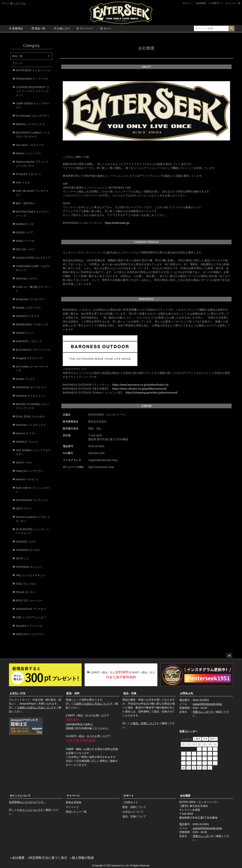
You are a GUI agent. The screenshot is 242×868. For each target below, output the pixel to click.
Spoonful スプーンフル (29, 626)
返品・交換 (130, 693)
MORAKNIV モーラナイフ (31, 387)
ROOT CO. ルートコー (29, 601)
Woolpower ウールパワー (30, 299)
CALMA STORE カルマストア (33, 258)
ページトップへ (229, 656)
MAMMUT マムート (27, 442)
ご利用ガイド (216, 3)
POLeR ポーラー (26, 592)
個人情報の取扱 (83, 858)
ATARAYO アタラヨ (27, 316)
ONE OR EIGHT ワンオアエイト (32, 193)
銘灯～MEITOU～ (26, 203)
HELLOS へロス (25, 249)
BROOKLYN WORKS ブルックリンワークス (32, 406)
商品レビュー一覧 (76, 812)
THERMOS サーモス (28, 550)
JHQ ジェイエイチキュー (30, 575)
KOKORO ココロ (26, 542)
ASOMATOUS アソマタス (31, 609)
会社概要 (185, 796)
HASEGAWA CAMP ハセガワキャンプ (33, 268)
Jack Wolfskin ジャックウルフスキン (33, 452)
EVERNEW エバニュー (29, 567)
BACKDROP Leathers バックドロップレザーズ (33, 135)
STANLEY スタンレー (28, 174)
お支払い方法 (18, 693)
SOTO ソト (22, 558)
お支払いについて (133, 812)
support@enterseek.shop (207, 704)
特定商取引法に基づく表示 (48, 858)
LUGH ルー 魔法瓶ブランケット (33, 289)
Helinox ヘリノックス (28, 153)
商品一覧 (38, 28)
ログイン (188, 3)
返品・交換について (145, 723)
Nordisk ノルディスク (28, 308)
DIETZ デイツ (24, 509)
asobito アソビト (25, 379)
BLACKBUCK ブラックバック (33, 350)
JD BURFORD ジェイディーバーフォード (32, 531)
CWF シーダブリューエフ (31, 617)
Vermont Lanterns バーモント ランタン (33, 519)
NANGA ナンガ (25, 224)
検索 (231, 28)
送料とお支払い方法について (36, 708)
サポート (128, 796)
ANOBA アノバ (24, 333)
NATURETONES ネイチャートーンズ (32, 214)
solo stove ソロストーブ (30, 145)
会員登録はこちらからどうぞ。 (27, 802)
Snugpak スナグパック (29, 358)
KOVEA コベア (24, 232)
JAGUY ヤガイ (24, 463)
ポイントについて (20, 796)
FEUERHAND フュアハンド (32, 500)
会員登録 (201, 3)
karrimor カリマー (26, 433)
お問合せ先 (187, 693)
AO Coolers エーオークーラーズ (32, 369)
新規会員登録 (74, 802)
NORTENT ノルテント (29, 341)
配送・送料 (73, 693)
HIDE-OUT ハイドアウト (30, 634)
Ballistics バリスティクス (30, 124)
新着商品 (16, 28)
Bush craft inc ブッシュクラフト (33, 490)
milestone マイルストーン (31, 396)
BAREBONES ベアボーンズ (32, 324)
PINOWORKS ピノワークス (32, 79)
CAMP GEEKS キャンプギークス (32, 105)
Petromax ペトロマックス (31, 425)
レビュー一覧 (234, 3)
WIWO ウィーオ (25, 241)
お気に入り (62, 28)
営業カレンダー (202, 712)
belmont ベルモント (27, 479)
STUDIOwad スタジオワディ (32, 116)
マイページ (84, 28)
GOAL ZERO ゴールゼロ (30, 417)
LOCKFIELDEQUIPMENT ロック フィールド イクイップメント (32, 91)
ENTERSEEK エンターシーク (33, 70)
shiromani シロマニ (27, 278)
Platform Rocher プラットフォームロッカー (32, 164)
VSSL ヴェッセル (26, 584)
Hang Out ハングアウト (30, 471)
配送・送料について (134, 807)
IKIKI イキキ (23, 183)
